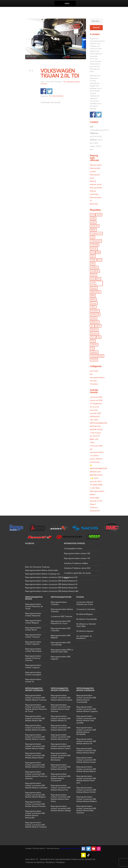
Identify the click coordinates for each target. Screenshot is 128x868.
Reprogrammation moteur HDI (77, 553)
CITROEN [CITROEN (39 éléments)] (95, 245)
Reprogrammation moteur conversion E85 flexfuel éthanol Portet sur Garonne (36, 775)
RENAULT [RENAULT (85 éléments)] (95, 322)
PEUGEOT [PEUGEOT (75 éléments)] (95, 311)
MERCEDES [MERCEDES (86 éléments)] (95, 292)
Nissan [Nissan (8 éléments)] (94, 303)
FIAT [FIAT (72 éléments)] (93, 256)
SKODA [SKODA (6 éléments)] (94, 330)
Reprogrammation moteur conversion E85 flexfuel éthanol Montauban (61, 756)
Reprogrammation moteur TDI (77, 558)
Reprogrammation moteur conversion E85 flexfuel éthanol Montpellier (86, 731)
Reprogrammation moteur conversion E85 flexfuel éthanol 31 (61, 718)
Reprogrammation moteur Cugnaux (33, 666)
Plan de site (76, 848)
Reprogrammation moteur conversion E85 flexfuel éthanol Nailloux (87, 799)
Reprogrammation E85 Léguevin (61, 658)
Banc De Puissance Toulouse (37, 567)
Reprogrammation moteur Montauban (33, 650)
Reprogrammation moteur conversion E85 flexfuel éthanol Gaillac (35, 746)
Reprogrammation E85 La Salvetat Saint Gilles (62, 651)
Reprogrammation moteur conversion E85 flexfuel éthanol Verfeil (86, 790)
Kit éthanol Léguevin (85, 631)
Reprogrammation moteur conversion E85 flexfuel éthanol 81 (61, 728)
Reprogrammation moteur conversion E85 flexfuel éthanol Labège (61, 808)
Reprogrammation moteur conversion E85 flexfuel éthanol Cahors (61, 746)
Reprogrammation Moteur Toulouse (62, 610)
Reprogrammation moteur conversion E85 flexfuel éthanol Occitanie (62, 698)
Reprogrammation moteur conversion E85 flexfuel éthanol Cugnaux (87, 709)
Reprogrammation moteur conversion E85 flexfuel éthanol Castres (35, 737)
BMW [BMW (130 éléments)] (93, 230)
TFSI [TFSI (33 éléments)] (93, 341)
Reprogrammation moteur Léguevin (33, 643)
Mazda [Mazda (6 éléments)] (94, 288)
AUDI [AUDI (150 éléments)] (93, 222)
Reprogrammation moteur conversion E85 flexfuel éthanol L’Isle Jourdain (86, 719)
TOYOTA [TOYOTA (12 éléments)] (94, 345)
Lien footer (94, 371)
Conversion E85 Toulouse (62, 616)
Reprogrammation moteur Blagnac (33, 622)
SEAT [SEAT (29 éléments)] (98, 326)
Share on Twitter (50, 91)
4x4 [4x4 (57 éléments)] (93, 215)
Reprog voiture (96, 165)
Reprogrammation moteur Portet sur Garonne (33, 658)
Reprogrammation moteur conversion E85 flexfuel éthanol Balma (86, 769)
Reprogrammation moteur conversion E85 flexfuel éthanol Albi (35, 718)
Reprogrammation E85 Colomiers (61, 629)
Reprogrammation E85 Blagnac (61, 637)
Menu (67, 4)
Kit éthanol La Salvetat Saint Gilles (86, 625)
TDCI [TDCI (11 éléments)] (93, 337)
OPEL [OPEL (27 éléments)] (93, 307)
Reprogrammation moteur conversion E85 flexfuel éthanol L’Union (35, 765)
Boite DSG (94, 204)
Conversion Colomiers (86, 609)
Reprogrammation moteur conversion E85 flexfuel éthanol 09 (61, 767)
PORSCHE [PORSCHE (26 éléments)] (95, 314)
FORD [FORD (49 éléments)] (93, 260)
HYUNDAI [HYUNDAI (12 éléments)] (95, 271)
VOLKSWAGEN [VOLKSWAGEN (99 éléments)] (97, 356)
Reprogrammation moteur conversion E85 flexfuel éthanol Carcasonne (61, 777)
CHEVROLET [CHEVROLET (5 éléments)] (96, 241)
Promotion (94, 384)
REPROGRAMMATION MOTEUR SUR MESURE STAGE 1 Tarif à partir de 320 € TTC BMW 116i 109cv (98, 433)
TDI (50, 96)
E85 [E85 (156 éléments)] (98, 252)
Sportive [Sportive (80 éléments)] (94, 333)
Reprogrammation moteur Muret (33, 629)
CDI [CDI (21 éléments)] (92, 237)
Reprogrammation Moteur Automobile (42, 570)
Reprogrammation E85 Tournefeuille (61, 644)
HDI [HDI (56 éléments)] (93, 264)
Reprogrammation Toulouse (59, 603)
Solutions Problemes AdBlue (76, 563)
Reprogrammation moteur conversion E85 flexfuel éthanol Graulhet (36, 728)
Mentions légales (66, 848)
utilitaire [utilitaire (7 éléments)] (94, 352)
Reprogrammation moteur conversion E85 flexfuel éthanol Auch (61, 737)
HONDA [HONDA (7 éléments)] (94, 267)
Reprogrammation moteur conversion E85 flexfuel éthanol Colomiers (36, 785)
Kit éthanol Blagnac (85, 614)
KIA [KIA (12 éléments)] (99, 279)
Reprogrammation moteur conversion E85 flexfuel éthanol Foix (61, 788)
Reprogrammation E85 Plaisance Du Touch (61, 622)
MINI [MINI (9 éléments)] (93, 296)
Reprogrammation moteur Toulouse (33, 636)
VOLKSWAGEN (58, 96)
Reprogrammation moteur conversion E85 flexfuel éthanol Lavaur (86, 760)
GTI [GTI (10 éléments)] (100, 260)
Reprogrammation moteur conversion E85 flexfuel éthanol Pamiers (35, 804)
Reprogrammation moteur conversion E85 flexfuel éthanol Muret (35, 755)
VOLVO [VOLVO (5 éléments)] (94, 360)
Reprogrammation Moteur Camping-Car (43, 574)
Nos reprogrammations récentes (97, 377)
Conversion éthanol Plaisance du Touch (85, 603)
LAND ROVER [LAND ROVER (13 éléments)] (94, 283)
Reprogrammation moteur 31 (33, 680)
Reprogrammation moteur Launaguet (33, 673)
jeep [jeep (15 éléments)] (93, 279)
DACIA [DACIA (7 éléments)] (94, 249)
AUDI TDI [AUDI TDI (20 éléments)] (95, 226)
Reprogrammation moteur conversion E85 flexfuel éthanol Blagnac (35, 795)
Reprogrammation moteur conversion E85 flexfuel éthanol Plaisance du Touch (36, 708)
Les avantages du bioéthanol (84, 637)
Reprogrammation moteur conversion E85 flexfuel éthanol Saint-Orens (61, 798)
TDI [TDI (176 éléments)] (99, 337)
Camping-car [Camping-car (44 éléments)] (96, 233)
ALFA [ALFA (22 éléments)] (99, 215)
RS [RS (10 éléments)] (92, 326)
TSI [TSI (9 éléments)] (92, 348)
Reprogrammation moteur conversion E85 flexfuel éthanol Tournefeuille (86, 699)
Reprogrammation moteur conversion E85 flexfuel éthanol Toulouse (36, 698)
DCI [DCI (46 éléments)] (92, 252)
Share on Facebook (43, 91)
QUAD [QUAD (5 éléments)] (94, 318)
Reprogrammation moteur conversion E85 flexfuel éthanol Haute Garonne (61, 708)
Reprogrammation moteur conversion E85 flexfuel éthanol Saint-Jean (86, 779)
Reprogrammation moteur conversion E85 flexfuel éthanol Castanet (36, 825)
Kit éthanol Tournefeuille (87, 619)
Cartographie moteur (73, 548)
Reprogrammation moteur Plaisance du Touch (34, 606)
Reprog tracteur (96, 188)
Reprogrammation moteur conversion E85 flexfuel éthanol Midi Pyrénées (86, 809)
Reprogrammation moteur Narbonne (33, 614)
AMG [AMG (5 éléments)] (93, 218)
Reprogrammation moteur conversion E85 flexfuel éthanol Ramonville (35, 814)
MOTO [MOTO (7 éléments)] (93, 299)
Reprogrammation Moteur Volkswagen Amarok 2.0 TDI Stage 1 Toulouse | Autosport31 (97, 501)
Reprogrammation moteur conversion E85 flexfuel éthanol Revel (86, 751)
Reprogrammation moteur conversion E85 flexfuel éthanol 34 (86, 741)
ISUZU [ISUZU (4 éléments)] (93, 275)
